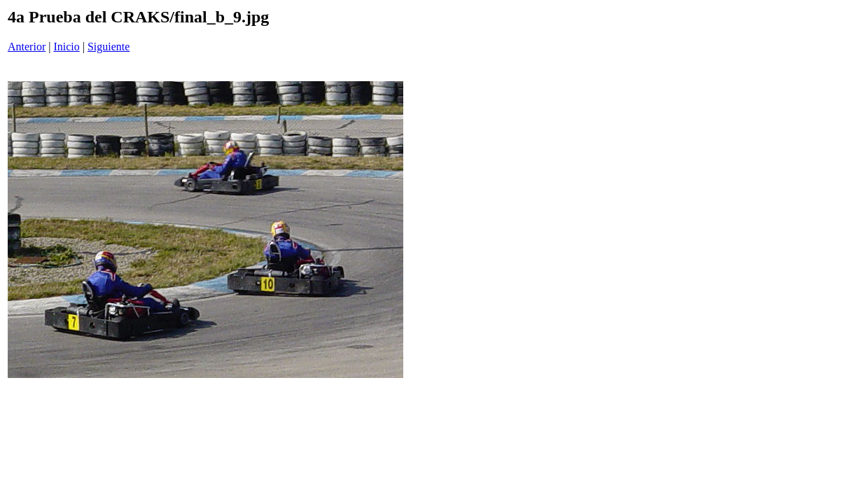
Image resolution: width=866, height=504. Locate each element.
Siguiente (109, 47)
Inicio (66, 47)
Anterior (27, 47)
